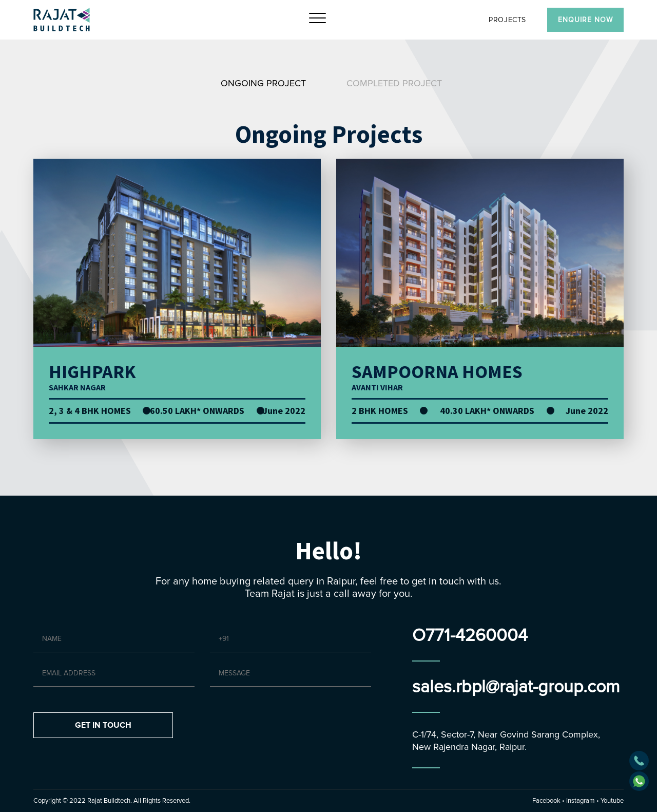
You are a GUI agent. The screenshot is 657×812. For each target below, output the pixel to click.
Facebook (546, 801)
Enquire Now (585, 20)
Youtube (612, 801)
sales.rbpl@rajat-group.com (516, 687)
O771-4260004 (470, 636)
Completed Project (394, 83)
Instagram (581, 801)
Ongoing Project (263, 83)
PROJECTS (507, 20)
